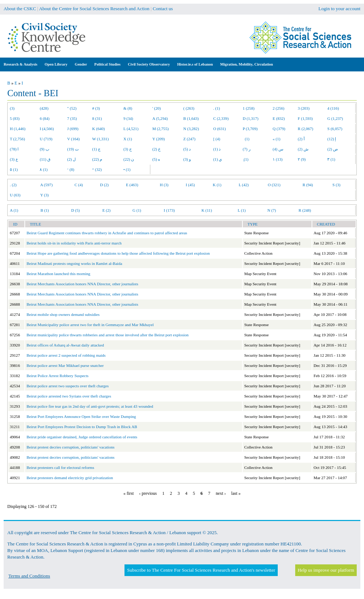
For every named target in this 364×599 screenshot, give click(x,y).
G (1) (137, 210)
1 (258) (249, 108)
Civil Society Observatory (149, 64)
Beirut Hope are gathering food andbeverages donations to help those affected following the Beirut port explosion (118, 253)
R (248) (305, 210)
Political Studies (107, 64)
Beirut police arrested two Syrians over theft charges (69, 396)
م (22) (97, 159)
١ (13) (278, 159)
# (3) (96, 108)
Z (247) (190, 139)
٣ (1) (331, 159)
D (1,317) (251, 118)
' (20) (157, 108)
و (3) (187, 159)
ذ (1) (217, 149)
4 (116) (333, 108)
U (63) (15, 195)
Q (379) (279, 129)
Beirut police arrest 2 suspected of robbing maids (66, 355)
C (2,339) (221, 118)
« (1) (276, 139)
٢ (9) (302, 159)
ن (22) (129, 159)
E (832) (279, 118)
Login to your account (339, 9)
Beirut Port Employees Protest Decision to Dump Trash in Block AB (82, 427)
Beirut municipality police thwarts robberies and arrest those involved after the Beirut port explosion (108, 335)
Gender (81, 64)
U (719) (46, 139)
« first (128, 493)
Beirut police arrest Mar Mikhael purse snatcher (65, 365)
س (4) (278, 149)
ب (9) (44, 149)
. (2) (13, 185)
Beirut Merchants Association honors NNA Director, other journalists (82, 284)
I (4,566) (47, 129)
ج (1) (96, 149)
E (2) (106, 210)
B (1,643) (191, 118)
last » (236, 493)
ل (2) (72, 159)
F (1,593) (305, 118)
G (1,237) (335, 118)
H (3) (164, 185)
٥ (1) (14, 169)
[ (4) (217, 139)
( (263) (189, 108)
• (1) (127, 169)
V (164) (74, 139)
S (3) (336, 185)
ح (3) (128, 149)
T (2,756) (17, 139)
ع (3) (14, 159)
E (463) (132, 185)
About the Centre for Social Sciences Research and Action (94, 9)
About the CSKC (20, 9)
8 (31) (97, 118)
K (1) (217, 185)
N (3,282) (191, 129)
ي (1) (218, 159)
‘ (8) (71, 169)
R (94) (308, 185)
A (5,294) (160, 118)
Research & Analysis (21, 64)
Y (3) (44, 195)
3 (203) (304, 108)
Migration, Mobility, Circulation (247, 64)
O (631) (220, 129)
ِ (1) (246, 159)
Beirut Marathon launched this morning (58, 274)
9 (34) (128, 118)
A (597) (46, 185)
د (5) (187, 149)
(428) (44, 108)
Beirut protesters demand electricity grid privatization (70, 478)
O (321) (274, 185)
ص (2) (333, 149)
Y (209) (159, 139)
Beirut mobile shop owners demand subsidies (63, 314)
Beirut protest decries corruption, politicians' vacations (71, 447)
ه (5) (157, 159)
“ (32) (97, 169)
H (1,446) (18, 129)
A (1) (14, 210)
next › (221, 493)
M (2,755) (161, 129)
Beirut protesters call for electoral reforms (60, 467)
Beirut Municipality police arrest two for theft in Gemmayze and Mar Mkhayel (90, 325)
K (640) (98, 129)
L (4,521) (131, 129)
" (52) (72, 108)
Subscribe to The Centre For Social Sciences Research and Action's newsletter (201, 570)
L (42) (244, 185)
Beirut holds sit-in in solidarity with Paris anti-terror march (74, 243)
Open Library (56, 64)
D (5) (75, 210)
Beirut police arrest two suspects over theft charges (68, 386)
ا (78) (14, 149)
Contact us (163, 9)
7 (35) (72, 118)
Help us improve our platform (326, 570)
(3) (12, 108)
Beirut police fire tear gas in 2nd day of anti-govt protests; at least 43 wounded (90, 406)
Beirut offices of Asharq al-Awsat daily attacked (65, 345)
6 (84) (45, 118)
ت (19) (73, 149)
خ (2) (157, 149)
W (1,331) (100, 139)
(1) (246, 139)
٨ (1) (44, 169)
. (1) (217, 108)
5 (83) (15, 118)
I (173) (169, 210)
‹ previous (148, 493)
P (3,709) (250, 129)
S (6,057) (335, 129)
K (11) (207, 210)
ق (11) (45, 159)
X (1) (128, 139)
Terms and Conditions (29, 576)
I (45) (190, 185)
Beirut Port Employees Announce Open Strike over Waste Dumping (81, 416)
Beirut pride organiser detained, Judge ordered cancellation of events (82, 437)
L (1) (242, 210)
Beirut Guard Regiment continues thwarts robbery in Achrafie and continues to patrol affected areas (107, 233)
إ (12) (332, 139)
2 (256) (278, 108)
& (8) (128, 108)
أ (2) (301, 139)
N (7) (272, 210)
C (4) (79, 185)
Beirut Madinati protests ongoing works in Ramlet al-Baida (74, 263)
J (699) (73, 129)
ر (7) (247, 149)
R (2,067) (305, 129)
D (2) (104, 185)
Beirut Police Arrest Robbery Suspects (58, 376)
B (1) (45, 210)
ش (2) (303, 149)
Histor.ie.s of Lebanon (195, 64)
